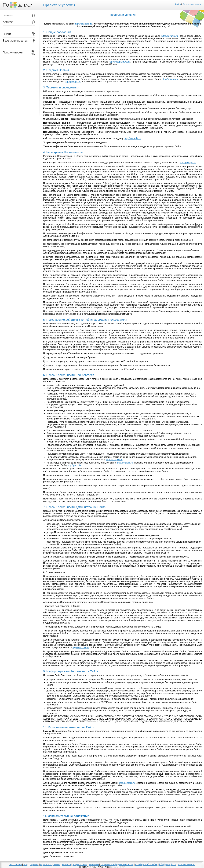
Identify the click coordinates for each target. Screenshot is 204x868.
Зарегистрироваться (192, 4)
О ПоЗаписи (15, 865)
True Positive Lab (186, 865)
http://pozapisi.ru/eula (119, 62)
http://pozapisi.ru (83, 24)
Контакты (94, 865)
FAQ (26, 865)
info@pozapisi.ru (168, 865)
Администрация (81, 647)
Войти (178, 4)
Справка (34, 865)
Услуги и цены (80, 865)
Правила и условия (50, 865)
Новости (66, 865)
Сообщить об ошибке (146, 865)
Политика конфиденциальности (117, 865)
